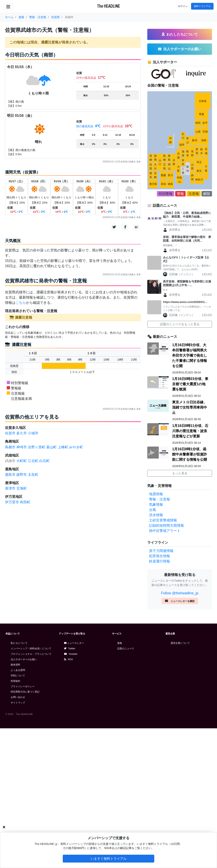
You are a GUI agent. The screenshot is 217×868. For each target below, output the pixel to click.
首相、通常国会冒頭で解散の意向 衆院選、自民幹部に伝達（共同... (187, 239)
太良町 (33, 475)
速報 (120, 643)
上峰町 (63, 447)
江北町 (33, 461)
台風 (153, 510)
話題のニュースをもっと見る (180, 324)
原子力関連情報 (161, 551)
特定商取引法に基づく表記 (25, 692)
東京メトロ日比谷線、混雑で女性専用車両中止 (190, 407)
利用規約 (15, 681)
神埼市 (22, 447)
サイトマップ (18, 703)
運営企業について (180, 643)
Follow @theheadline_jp (180, 593)
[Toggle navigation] (8, 7)
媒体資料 (15, 665)
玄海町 (22, 488)
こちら (21, 303)
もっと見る (180, 473)
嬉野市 (22, 475)
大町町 (22, 461)
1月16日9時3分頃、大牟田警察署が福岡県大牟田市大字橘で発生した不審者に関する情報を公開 (190, 355)
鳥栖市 (10, 447)
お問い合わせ (18, 697)
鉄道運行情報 (159, 561)
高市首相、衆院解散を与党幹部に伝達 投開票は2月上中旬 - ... (187, 283)
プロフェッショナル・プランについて (31, 654)
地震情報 (156, 494)
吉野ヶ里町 (37, 447)
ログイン (183, 6)
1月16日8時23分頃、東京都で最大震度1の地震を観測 (190, 384)
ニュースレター (74, 643)
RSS (69, 659)
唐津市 (10, 488)
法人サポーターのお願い (24, 659)
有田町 (25, 502)
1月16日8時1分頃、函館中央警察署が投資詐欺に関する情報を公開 (190, 454)
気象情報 (156, 504)
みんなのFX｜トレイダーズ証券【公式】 (186, 259)
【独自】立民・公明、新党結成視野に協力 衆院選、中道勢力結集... (187, 215)
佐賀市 (10, 433)
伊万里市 (12, 502)
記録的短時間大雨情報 (166, 525)
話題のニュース (126, 648)
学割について (18, 675)
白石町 (44, 461)
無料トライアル (202, 6)
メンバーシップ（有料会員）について (31, 648)
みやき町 (76, 447)
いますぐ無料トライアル (109, 859)
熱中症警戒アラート (165, 531)
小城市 (33, 433)
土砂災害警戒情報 (163, 520)
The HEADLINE (108, 6)
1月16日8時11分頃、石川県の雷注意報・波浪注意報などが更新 (190, 431)
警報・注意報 (159, 499)
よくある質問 (18, 670)
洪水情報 (156, 515)
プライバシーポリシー (23, 686)
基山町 (51, 447)
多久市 (22, 433)
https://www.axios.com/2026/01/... (185, 302)
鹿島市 (10, 475)
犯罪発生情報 (159, 556)
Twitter (70, 648)
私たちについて (19, 643)
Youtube (71, 654)
